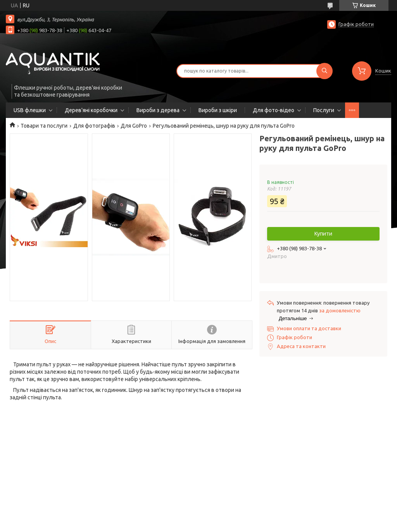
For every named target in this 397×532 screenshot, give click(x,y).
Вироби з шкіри (218, 110)
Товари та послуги (44, 126)
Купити (323, 234)
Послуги (324, 110)
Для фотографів (94, 126)
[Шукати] (325, 71)
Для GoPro (134, 126)
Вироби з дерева (158, 110)
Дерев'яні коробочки (91, 110)
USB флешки (30, 110)
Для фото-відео (274, 110)
